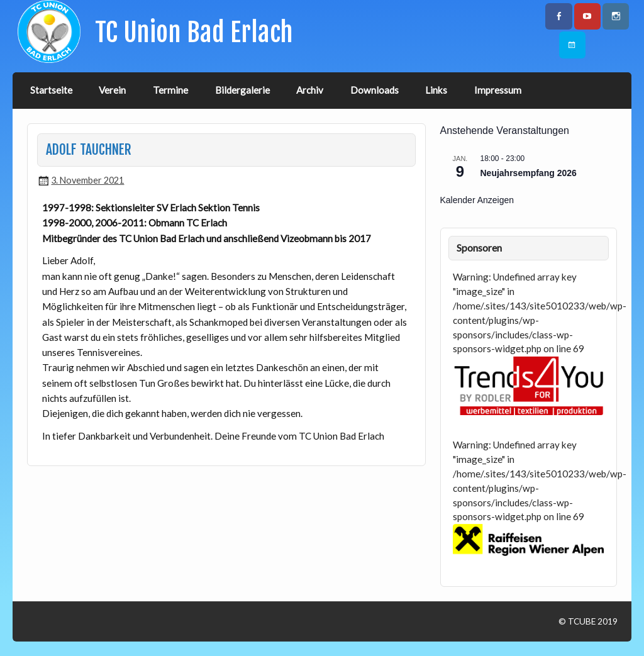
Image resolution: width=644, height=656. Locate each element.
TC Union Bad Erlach (194, 32)
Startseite (51, 90)
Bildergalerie (242, 90)
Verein (112, 90)
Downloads (375, 90)
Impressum (498, 90)
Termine (170, 90)
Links (436, 90)
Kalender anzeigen (477, 200)
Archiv (310, 90)
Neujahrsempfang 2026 (529, 173)
